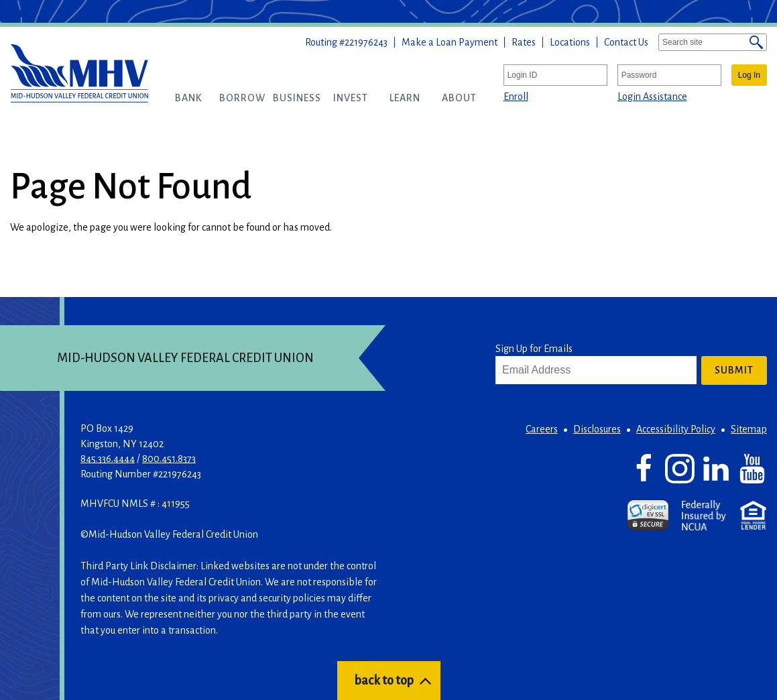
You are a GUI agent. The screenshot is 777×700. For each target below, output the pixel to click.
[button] (189, 98)
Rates (524, 42)
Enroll (516, 97)
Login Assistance (652, 97)
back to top (384, 681)
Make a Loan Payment (450, 42)
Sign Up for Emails (534, 349)
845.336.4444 (108, 459)
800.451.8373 (169, 459)
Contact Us (626, 42)
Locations (570, 42)
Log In (749, 75)
